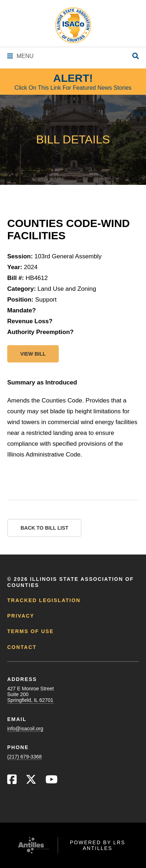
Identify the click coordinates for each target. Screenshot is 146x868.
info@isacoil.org (25, 729)
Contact (22, 647)
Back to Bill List (44, 528)
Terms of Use (30, 631)
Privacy (21, 616)
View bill (33, 354)
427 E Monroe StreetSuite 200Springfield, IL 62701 (30, 694)
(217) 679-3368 (25, 757)
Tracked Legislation (44, 600)
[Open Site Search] (136, 56)
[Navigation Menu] (20, 56)
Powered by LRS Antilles (98, 845)
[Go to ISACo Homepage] (73, 25)
